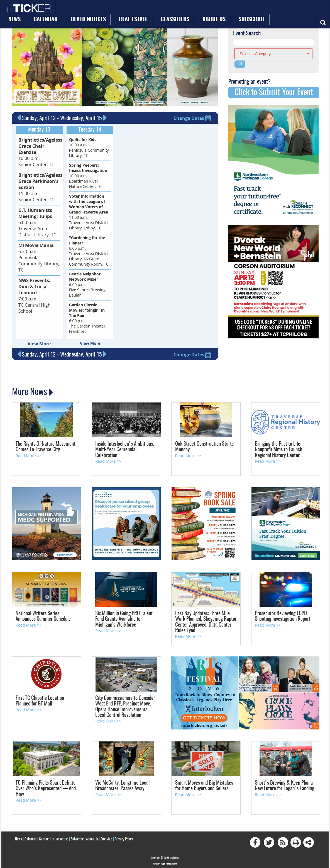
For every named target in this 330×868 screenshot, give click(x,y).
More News (30, 389)
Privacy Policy (124, 836)
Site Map (106, 836)
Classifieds (179, 9)
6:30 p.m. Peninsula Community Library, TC (38, 234)
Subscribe (233, 9)
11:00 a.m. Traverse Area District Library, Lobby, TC (89, 211)
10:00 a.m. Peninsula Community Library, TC (89, 147)
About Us (207, 9)
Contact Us (46, 836)
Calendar (87, 9)
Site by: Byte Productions (165, 860)
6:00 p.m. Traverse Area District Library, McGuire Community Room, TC (89, 250)
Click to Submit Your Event (274, 92)
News (65, 9)
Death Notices (118, 9)
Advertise (62, 836)
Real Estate (150, 9)
